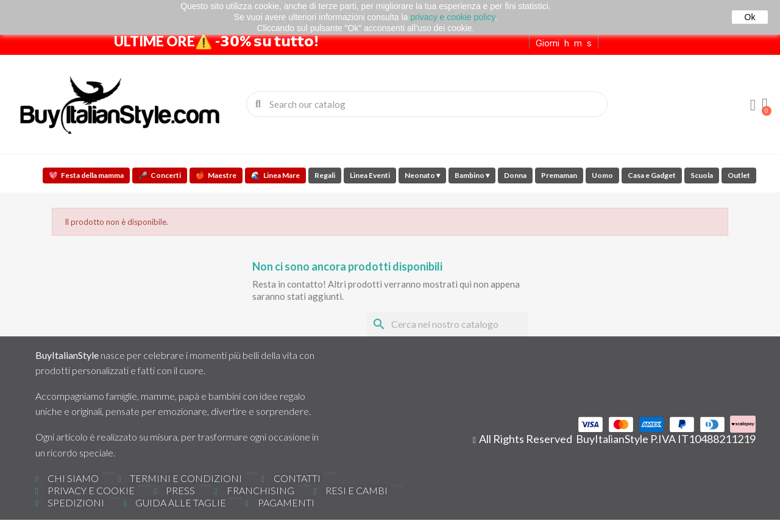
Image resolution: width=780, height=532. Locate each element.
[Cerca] (447, 324)
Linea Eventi (370, 175)
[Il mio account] (753, 105)
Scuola (702, 175)
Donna (515, 175)
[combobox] (428, 104)
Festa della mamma (86, 175)
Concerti (160, 175)
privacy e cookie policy (452, 17)
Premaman (559, 175)
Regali (325, 175)
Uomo (602, 175)
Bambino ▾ (472, 175)
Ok (750, 17)
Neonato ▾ (422, 175)
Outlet (739, 175)
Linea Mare (275, 175)
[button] (765, 104)
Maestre (216, 175)
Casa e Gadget (652, 175)
